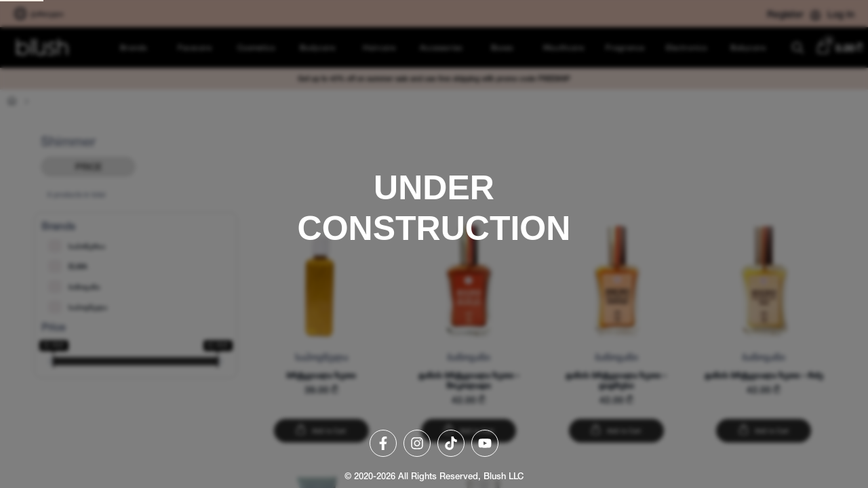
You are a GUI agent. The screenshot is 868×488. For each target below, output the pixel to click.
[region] (434, 244)
